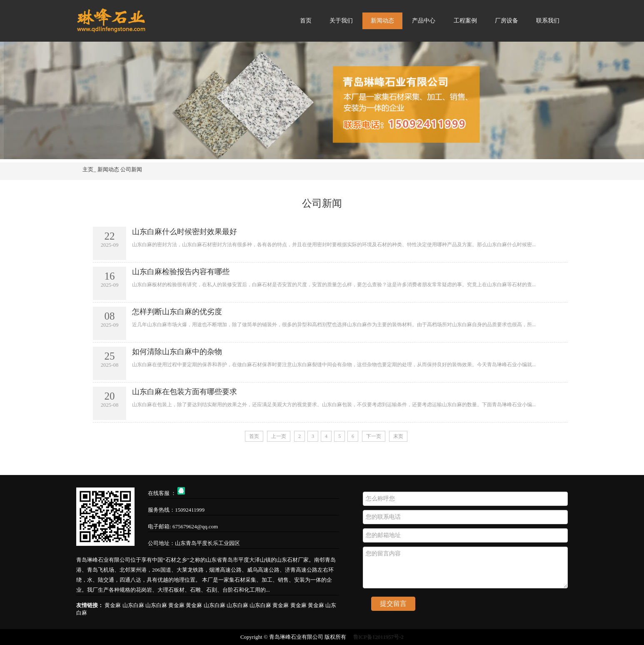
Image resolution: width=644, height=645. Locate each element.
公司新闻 (131, 169)
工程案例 (465, 21)
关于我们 (341, 21)
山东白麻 (134, 605)
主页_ (89, 169)
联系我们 (548, 21)
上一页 (279, 436)
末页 (398, 436)
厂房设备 (507, 21)
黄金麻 (113, 605)
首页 (306, 21)
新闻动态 (382, 21)
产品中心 (424, 21)
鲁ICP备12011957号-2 (379, 637)
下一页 (374, 436)
